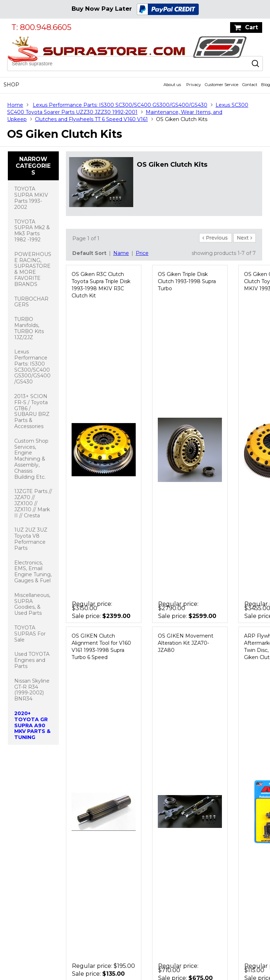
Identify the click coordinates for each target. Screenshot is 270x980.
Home (15, 105)
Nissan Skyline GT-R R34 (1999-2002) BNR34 (32, 690)
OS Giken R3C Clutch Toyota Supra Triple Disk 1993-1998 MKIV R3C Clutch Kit (101, 285)
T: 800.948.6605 (41, 27)
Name (121, 253)
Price (142, 253)
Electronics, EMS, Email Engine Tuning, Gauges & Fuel (33, 572)
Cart (251, 27)
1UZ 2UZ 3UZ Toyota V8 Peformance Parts (31, 539)
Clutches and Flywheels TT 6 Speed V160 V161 (91, 119)
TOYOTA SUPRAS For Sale (30, 634)
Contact (250, 85)
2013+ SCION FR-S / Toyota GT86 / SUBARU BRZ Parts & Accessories (32, 411)
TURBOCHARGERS (31, 302)
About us (172, 85)
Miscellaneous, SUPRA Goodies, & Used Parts (32, 604)
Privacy (194, 85)
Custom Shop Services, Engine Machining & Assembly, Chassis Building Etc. (31, 459)
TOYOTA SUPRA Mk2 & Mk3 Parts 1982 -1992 (32, 231)
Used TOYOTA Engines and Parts (32, 660)
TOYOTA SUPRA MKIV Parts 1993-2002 (31, 198)
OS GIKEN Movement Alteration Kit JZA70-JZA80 (186, 643)
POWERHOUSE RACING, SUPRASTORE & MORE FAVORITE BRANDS (33, 269)
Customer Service (222, 85)
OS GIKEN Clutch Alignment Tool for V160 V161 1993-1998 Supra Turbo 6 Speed (101, 647)
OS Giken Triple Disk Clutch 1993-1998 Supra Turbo (187, 281)
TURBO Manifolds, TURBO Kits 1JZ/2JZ (29, 328)
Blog (266, 85)
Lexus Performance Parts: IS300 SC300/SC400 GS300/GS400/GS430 (120, 105)
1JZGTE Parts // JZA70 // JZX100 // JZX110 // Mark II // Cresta (33, 503)
